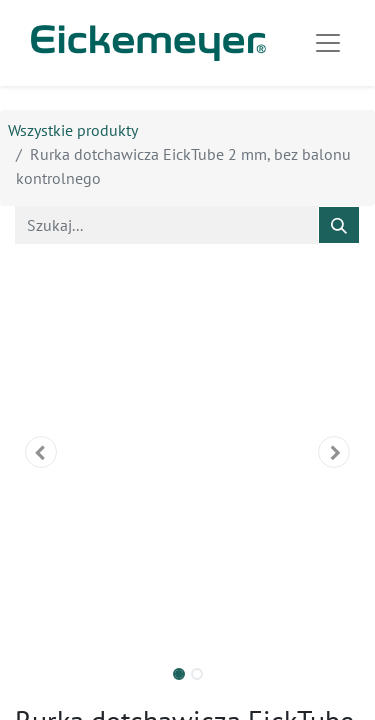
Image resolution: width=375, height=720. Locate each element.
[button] (41, 452)
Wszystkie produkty (73, 130)
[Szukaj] (339, 225)
